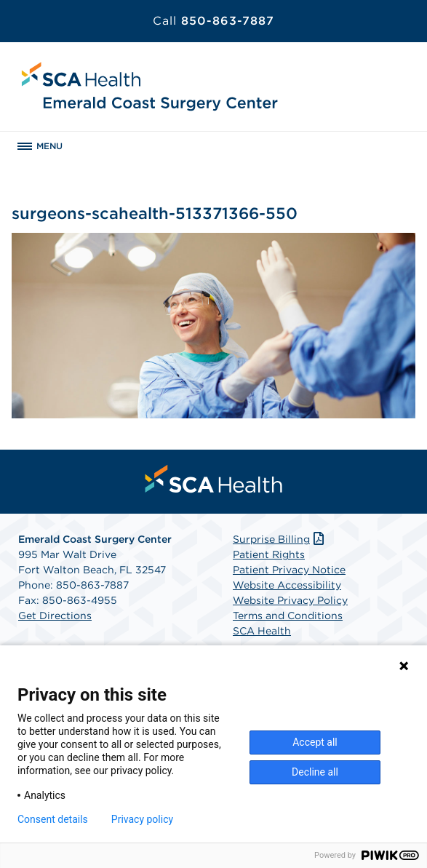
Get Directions (55, 616)
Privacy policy (142, 819)
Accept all (315, 742)
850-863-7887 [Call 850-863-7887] (213, 21)
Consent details (53, 819)
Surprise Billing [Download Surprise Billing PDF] (280, 539)
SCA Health (262, 631)
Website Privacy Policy (290, 600)
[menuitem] (214, 479)
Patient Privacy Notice (289, 570)
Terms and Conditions (288, 616)
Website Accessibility (287, 585)
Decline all (315, 772)
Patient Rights (269, 554)
